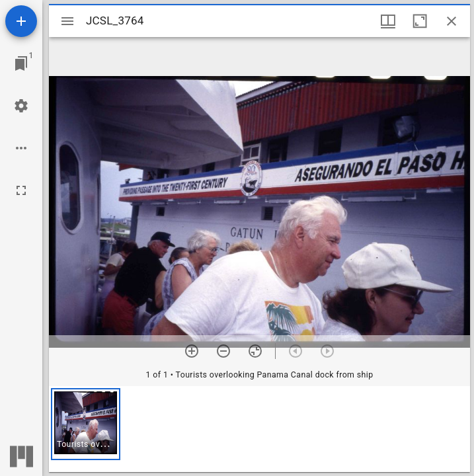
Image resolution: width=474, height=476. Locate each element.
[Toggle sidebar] (67, 21)
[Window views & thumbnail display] (388, 21)
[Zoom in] (192, 351)
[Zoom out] (223, 351)
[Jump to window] (21, 63)
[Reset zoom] (255, 351)
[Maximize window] (420, 21)
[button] (86, 424)
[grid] (259, 429)
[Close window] (452, 21)
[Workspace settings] (21, 106)
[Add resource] (21, 21)
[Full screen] (21, 190)
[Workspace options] (21, 148)
